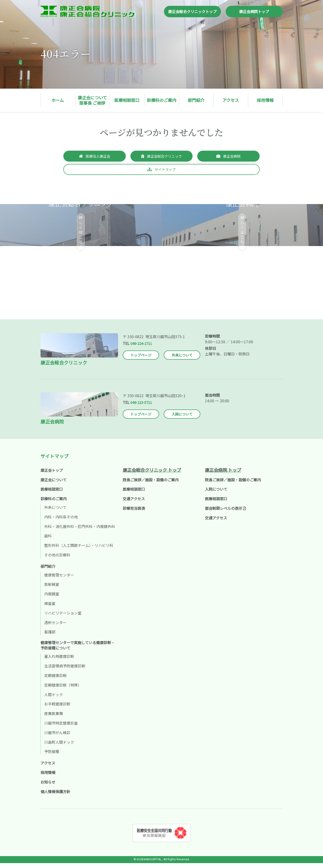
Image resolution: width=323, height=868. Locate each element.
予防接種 (52, 756)
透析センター (55, 627)
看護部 (50, 637)
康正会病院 (232, 156)
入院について (182, 419)
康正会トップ (52, 475)
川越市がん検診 (57, 737)
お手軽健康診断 (57, 709)
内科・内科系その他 (61, 522)
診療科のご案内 (162, 100)
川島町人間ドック (59, 747)
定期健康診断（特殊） (63, 690)
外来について (182, 360)
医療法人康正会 (98, 156)
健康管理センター (59, 580)
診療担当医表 (134, 513)
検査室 (50, 608)
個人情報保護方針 (55, 796)
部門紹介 (196, 100)
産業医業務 (54, 718)
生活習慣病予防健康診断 (65, 671)
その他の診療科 (57, 560)
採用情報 (265, 100)
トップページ (141, 360)
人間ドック (54, 699)
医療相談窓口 (127, 100)
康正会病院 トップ (223, 475)
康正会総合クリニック (164, 156)
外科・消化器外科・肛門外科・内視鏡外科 (80, 531)
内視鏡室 (52, 599)
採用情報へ (231, 306)
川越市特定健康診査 (61, 728)
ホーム (58, 100)
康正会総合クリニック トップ (152, 475)
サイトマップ (165, 170)
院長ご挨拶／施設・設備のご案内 (151, 485)
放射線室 (52, 589)
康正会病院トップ (254, 11)
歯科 (48, 541)
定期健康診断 (55, 680)
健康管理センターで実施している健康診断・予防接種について (78, 650)
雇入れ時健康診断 (59, 661)
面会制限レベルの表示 (225, 513)
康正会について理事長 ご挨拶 (92, 100)
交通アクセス (134, 503)
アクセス (231, 100)
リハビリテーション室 (63, 618)
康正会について (54, 485)
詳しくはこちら (81, 233)
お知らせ (48, 787)
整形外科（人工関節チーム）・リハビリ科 (79, 550)
